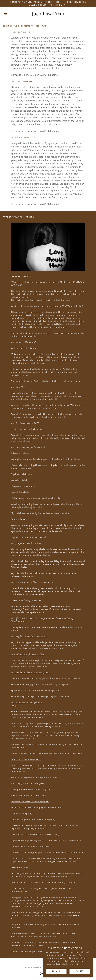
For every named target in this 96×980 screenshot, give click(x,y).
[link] (48, 15)
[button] (10, 14)
